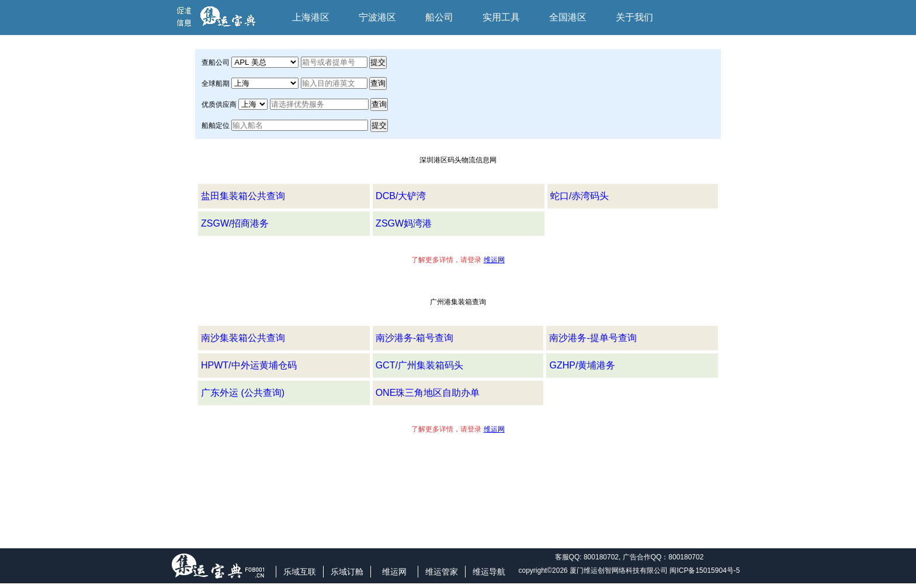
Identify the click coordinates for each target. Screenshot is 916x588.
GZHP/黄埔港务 (582, 365)
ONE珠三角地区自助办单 (428, 393)
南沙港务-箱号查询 (414, 338)
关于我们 (634, 17)
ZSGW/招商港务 (235, 223)
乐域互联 (300, 572)
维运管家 (442, 572)
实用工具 (501, 17)
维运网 (394, 572)
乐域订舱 (347, 572)
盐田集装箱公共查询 (243, 196)
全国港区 (568, 17)
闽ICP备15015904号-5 (705, 570)
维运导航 (489, 572)
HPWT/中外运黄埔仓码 (249, 365)
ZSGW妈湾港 (404, 223)
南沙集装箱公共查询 (243, 338)
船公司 (439, 17)
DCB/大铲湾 (401, 196)
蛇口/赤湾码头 (580, 196)
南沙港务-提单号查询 (593, 338)
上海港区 (311, 17)
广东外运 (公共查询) (243, 393)
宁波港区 (377, 17)
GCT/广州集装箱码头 (419, 365)
